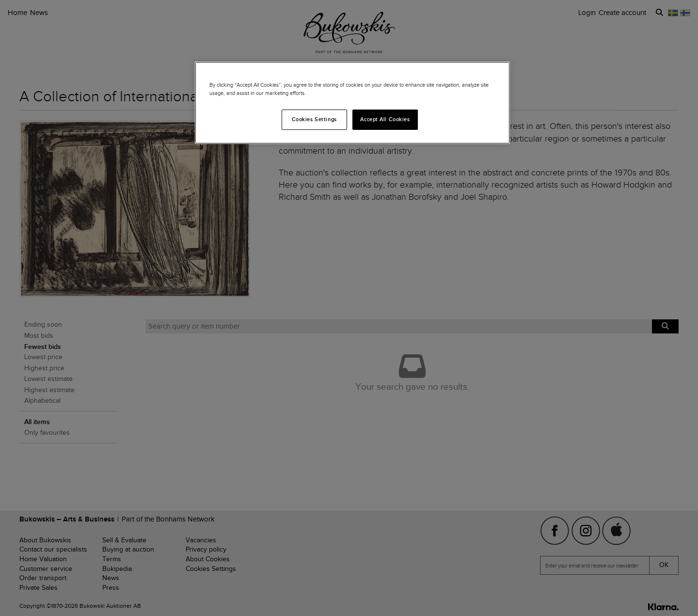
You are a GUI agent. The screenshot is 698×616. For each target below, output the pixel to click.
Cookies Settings (314, 119)
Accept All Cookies (385, 119)
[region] (352, 103)
